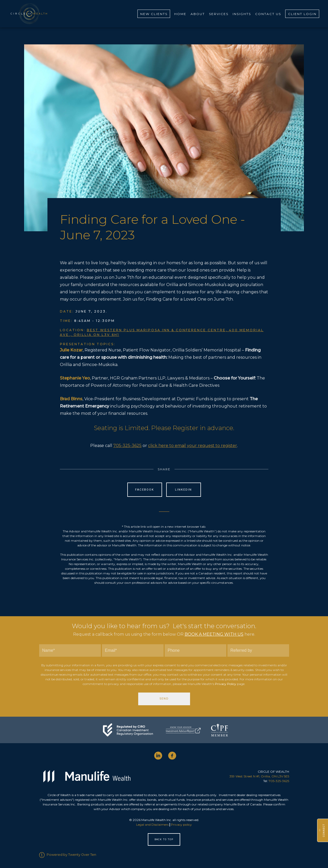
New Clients (154, 14)
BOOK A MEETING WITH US (214, 634)
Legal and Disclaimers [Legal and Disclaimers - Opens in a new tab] (152, 824)
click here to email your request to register (193, 445)
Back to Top (164, 839)
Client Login (302, 14)
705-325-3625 (127, 445)
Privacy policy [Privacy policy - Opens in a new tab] (181, 824)
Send (164, 698)
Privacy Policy (226, 684)
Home (180, 14)
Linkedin (183, 489)
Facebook (145, 489)
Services (219, 14)
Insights (242, 14)
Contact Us (268, 14)
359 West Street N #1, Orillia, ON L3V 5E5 (259, 776)
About (198, 14)
